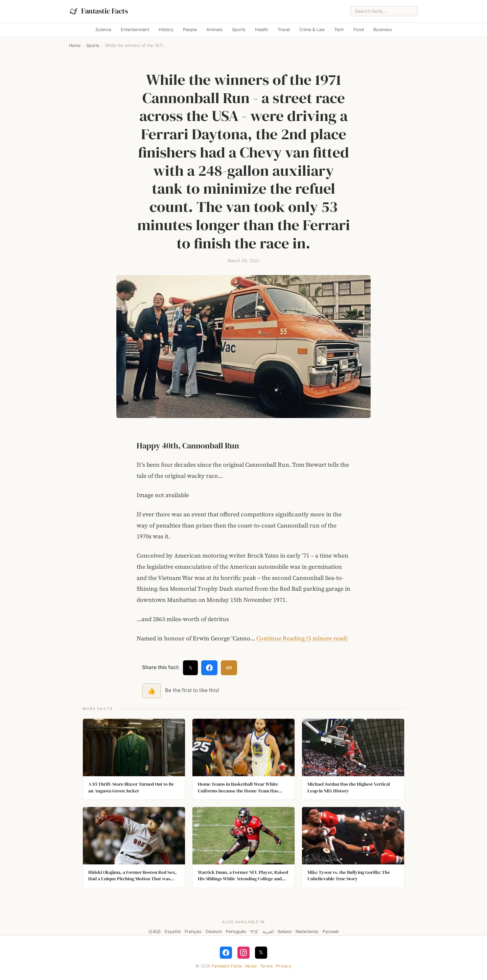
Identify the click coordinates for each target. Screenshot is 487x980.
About (251, 966)
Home (75, 45)
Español (173, 932)
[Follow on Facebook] (226, 953)
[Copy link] (229, 668)
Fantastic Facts (227, 966)
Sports (239, 30)
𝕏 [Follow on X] (261, 952)
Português (236, 932)
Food (359, 30)
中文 (254, 932)
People (190, 30)
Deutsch (214, 932)
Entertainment (135, 30)
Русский (330, 932)
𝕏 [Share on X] (191, 668)
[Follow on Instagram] (243, 953)
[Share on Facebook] (209, 668)
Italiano (285, 932)
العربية (268, 932)
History (166, 30)
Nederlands (307, 932)
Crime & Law (312, 30)
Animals (214, 30)
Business (383, 30)
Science (103, 30)
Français (193, 932)
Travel (284, 30)
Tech (339, 30)
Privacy (284, 966)
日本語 (155, 932)
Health (262, 30)
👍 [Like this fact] (152, 691)
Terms (266, 966)
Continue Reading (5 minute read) (302, 638)
